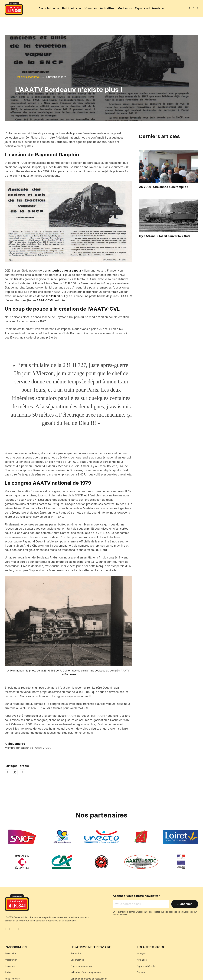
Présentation (11, 960)
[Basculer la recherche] (189, 9)
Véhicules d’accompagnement (86, 972)
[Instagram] (14, 929)
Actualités (107, 8)
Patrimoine (70, 8)
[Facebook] (7, 772)
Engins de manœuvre (82, 966)
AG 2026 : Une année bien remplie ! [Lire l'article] (163, 187)
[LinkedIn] (22, 772)
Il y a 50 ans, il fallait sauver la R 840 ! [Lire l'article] (165, 236)
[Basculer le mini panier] (198, 9)
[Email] (141, 904)
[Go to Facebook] (5, 929)
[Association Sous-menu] (58, 9)
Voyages (91, 8)
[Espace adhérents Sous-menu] (163, 9)
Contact (141, 972)
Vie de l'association (29, 77)
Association (47, 8)
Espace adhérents (148, 8)
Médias (123, 8)
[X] (15, 772)
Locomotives (77, 960)
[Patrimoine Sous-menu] (80, 9)
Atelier (8, 972)
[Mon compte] (194, 8)
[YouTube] (19, 929)
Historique (10, 966)
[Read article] (169, 166)
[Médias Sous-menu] (131, 9)
